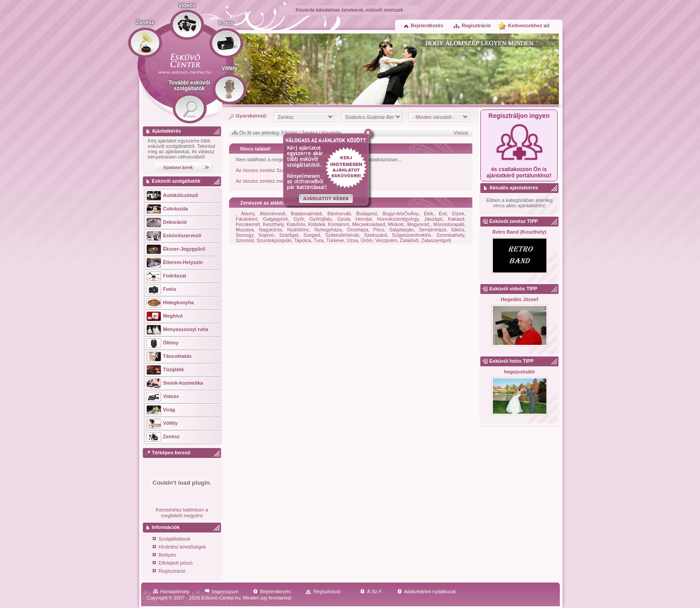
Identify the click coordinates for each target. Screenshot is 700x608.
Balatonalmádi (306, 214)
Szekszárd (375, 235)
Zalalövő (409, 240)
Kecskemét (248, 224)
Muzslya (245, 230)
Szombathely (450, 235)
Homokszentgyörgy (398, 219)
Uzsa (352, 240)
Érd (443, 214)
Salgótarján (401, 230)
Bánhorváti (339, 214)
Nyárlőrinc (298, 230)
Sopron (266, 235)
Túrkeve (335, 240)
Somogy (245, 235)
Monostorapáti (449, 224)
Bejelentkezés (424, 25)
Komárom (339, 224)
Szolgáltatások (172, 539)
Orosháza (358, 230)
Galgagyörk (275, 219)
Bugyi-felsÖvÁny (401, 214)
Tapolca (303, 240)
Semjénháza (432, 230)
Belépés (165, 556)
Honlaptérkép (171, 591)
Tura (319, 240)
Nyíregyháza (328, 230)
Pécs (379, 230)
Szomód (245, 240)
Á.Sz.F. (371, 591)
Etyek (458, 214)
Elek (428, 214)
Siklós (458, 230)
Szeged (312, 235)
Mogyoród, (419, 224)
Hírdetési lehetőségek (179, 547)
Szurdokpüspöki (274, 240)
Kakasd (456, 219)
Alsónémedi (273, 214)
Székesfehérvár (342, 235)
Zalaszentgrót (436, 240)
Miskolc (396, 224)
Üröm (367, 240)
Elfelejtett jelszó (173, 564)
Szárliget (289, 235)
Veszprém (386, 240)
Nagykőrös (271, 230)
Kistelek (317, 224)
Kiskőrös (296, 224)
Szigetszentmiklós (412, 235)
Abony (248, 214)
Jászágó (433, 219)
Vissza (461, 133)
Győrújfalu (321, 219)
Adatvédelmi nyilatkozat (427, 591)
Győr (299, 219)
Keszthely (273, 224)
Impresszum (222, 591)
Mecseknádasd (369, 224)
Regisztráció (472, 25)
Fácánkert (247, 219)
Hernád (363, 219)
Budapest (367, 214)
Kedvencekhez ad (529, 25)
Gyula (344, 219)
